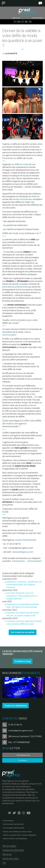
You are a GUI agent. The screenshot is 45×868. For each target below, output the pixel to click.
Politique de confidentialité (13, 850)
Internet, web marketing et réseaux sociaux (17, 832)
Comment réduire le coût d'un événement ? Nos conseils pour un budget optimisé (22, 596)
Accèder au (23, 661)
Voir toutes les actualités (23, 632)
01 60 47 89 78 (23, 22)
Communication (34, 561)
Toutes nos (15, 706)
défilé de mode (21, 164)
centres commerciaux (23, 199)
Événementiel (18, 561)
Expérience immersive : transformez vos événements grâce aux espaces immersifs (24, 585)
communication (9, 335)
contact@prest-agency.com (21, 731)
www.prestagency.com (23, 552)
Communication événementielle (13, 828)
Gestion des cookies (11, 859)
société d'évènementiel (26, 540)
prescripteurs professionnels (15, 287)
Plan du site (7, 854)
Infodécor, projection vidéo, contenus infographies (20, 835)
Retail (34, 196)
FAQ (4, 863)
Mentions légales (9, 846)
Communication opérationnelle (13, 824)
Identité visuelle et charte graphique (15, 839)
